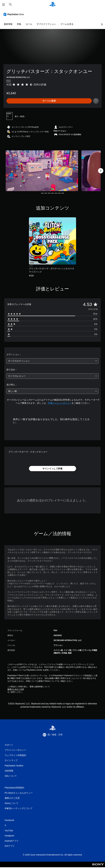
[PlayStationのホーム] (52, 5)
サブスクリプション (46, 24)
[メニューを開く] (4, 5)
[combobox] (52, 361)
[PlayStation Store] (14, 14)
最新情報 (8, 24)
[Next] (101, 171)
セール (29, 24)
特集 (19, 24)
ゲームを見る (67, 24)
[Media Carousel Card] (42, 171)
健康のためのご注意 (16, 689)
